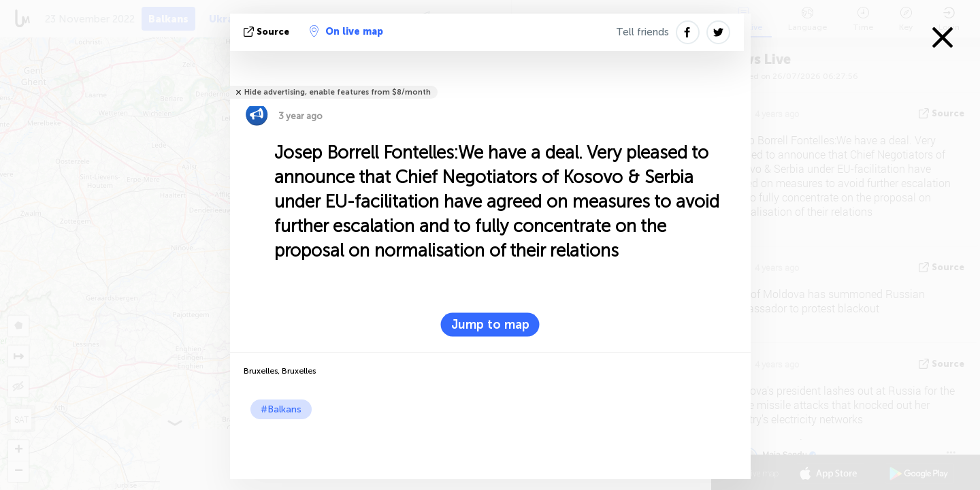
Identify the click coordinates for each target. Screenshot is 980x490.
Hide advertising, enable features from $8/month (338, 92)
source (268, 32)
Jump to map (490, 325)
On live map (346, 31)
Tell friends (642, 32)
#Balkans (281, 409)
